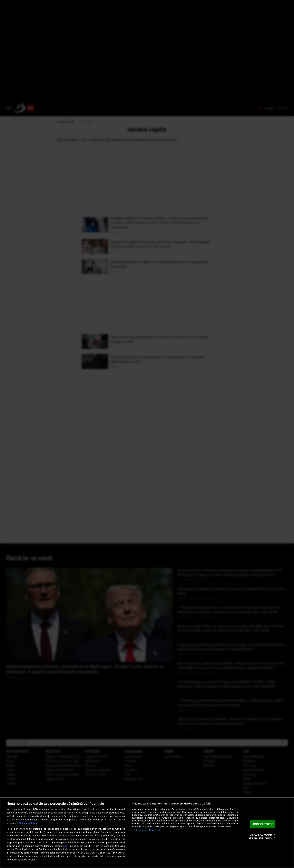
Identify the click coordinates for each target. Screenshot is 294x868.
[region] (147, 833)
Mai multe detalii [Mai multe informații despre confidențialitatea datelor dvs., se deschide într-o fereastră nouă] (28, 823)
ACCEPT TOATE (263, 824)
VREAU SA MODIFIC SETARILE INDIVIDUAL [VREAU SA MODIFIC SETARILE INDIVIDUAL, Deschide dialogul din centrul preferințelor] (263, 837)
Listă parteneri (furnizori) (146, 830)
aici (65, 846)
